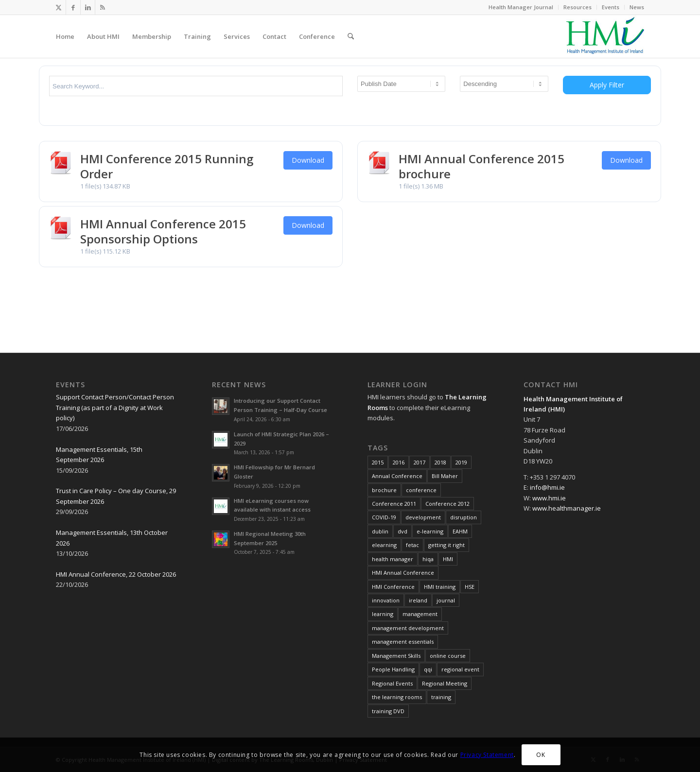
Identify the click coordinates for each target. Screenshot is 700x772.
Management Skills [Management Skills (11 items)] (396, 656)
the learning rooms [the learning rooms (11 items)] (397, 697)
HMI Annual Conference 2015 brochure (481, 166)
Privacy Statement (487, 755)
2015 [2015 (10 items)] (378, 462)
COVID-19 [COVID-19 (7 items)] (384, 517)
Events (611, 7)
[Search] (351, 36)
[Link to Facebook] (73, 7)
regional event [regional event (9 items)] (460, 669)
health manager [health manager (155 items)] (393, 559)
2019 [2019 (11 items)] (461, 462)
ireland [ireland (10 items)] (418, 600)
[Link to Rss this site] (103, 7)
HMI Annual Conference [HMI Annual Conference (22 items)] (403, 573)
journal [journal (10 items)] (446, 600)
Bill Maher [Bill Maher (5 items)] (445, 476)
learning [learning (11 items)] (383, 614)
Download (308, 160)
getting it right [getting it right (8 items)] (446, 545)
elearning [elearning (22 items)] (384, 545)
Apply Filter (607, 85)
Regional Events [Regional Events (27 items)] (392, 683)
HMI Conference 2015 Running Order (167, 166)
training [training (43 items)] (441, 697)
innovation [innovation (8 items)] (386, 600)
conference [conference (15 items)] (421, 490)
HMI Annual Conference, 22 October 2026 (116, 574)
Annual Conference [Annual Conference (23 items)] (397, 476)
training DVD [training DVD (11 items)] (388, 711)
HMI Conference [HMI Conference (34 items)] (393, 587)
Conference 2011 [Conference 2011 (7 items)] (394, 504)
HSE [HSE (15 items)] (470, 587)
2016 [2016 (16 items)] (399, 462)
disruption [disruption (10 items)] (464, 517)
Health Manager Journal (521, 7)
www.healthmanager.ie (567, 508)
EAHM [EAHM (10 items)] (460, 531)
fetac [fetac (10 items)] (412, 545)
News (637, 7)
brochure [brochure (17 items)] (384, 490)
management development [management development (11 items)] (408, 628)
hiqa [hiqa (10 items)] (428, 559)
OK (541, 755)
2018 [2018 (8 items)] (440, 462)
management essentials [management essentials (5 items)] (403, 642)
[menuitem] (521, 7)
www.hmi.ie (549, 498)
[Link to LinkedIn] (88, 7)
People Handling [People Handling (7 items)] (393, 669)
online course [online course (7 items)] (448, 656)
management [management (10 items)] (420, 614)
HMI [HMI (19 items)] (448, 559)
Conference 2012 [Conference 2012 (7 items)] (447, 504)
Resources (577, 7)
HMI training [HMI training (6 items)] (440, 587)
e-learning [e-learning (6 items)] (430, 531)
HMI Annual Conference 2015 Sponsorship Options (163, 231)
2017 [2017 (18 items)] (420, 462)
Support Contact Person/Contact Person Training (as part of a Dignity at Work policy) (115, 407)
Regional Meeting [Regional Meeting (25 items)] (445, 683)
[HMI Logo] (605, 36)
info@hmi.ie (547, 487)
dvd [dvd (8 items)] (402, 531)
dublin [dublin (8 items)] (380, 531)
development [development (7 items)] (423, 517)
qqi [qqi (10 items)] (428, 669)
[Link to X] (59, 7)
